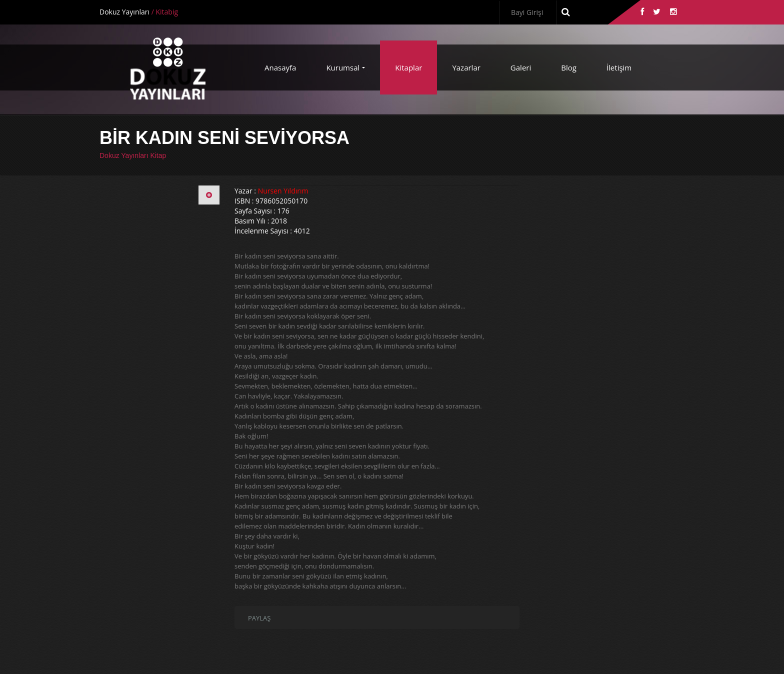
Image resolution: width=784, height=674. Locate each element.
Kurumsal (343, 67)
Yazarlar (466, 67)
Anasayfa (280, 67)
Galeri (521, 67)
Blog (569, 67)
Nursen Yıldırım (283, 191)
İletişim (619, 67)
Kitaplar (408, 67)
